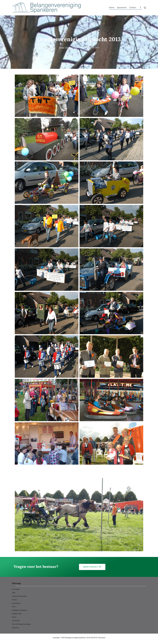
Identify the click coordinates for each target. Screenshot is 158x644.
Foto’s (14, 607)
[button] (47, 96)
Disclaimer (102, 638)
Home (112, 8)
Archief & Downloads (19, 596)
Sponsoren (122, 8)
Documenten (16, 603)
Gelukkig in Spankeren (19, 610)
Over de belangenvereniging (21, 624)
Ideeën (14, 617)
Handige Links (17, 614)
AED (14, 593)
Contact (133, 8)
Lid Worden (16, 621)
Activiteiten (16, 589)
